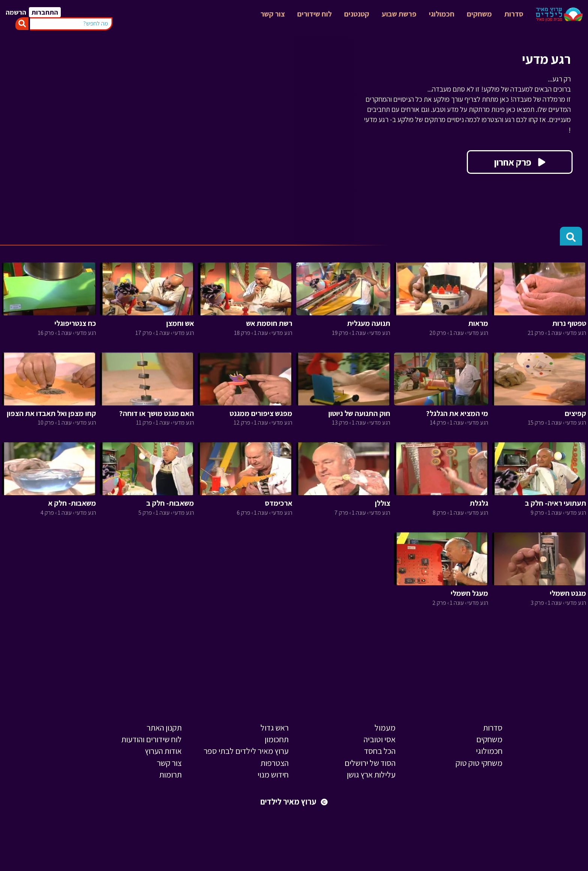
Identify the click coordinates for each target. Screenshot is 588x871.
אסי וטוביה (380, 739)
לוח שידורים (314, 14)
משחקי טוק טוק (479, 763)
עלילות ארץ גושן (371, 775)
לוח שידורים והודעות (151, 739)
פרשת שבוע (399, 14)
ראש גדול (274, 728)
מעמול (385, 728)
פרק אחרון (520, 162)
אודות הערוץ (163, 751)
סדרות (514, 14)
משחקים (479, 14)
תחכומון (277, 739)
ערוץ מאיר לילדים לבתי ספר (246, 751)
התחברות (45, 12)
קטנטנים (357, 14)
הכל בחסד (380, 751)
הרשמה (16, 12)
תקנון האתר (164, 728)
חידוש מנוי (273, 775)
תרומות (170, 775)
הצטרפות (274, 763)
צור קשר (273, 14)
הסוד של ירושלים (370, 763)
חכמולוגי (442, 14)
